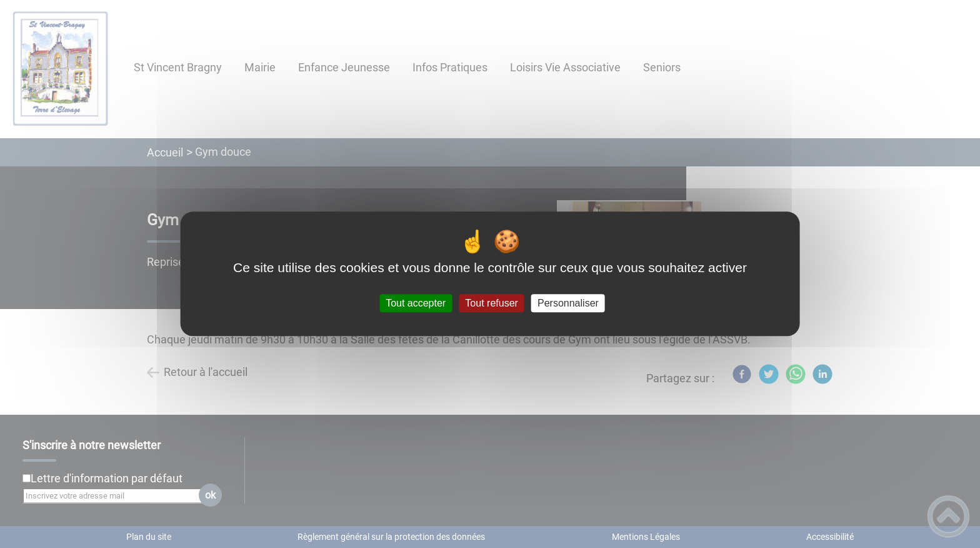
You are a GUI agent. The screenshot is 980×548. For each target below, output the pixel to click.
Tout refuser (491, 303)
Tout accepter (416, 303)
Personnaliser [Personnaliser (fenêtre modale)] (568, 303)
